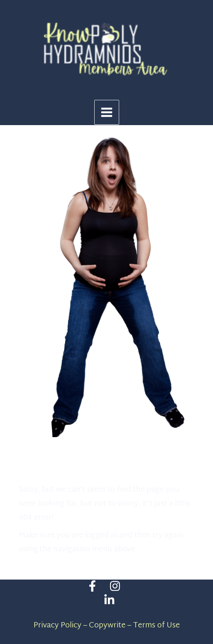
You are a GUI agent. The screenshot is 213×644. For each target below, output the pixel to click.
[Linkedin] (109, 600)
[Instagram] (115, 586)
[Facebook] (92, 586)
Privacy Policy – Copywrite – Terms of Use (107, 626)
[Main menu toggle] (107, 112)
